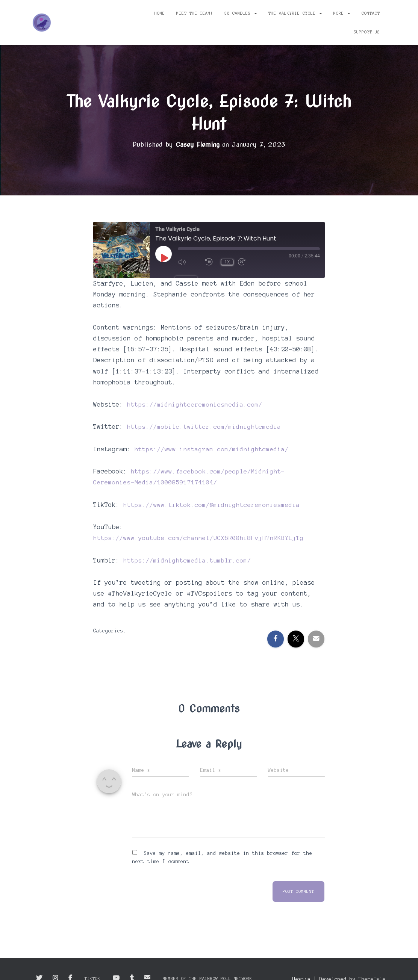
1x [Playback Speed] (227, 262)
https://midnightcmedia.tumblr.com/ (187, 559)
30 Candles (241, 13)
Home (160, 13)
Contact (371, 13)
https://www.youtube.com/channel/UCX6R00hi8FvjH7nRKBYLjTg (198, 537)
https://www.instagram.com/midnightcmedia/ (212, 449)
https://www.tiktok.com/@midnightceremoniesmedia (212, 504)
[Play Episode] (164, 258)
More (342, 13)
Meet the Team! (195, 13)
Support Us (367, 32)
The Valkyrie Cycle (295, 13)
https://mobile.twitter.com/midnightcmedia (204, 426)
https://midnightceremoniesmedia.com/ (195, 404)
